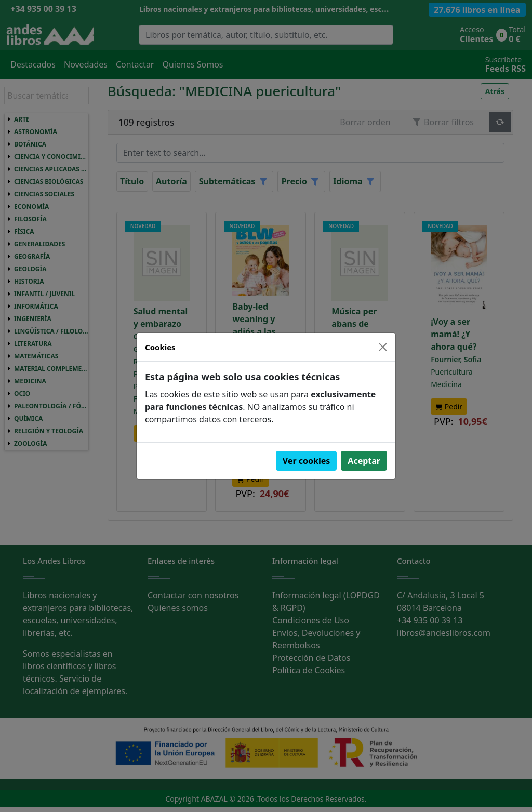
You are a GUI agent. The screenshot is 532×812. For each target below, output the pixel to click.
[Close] (383, 347)
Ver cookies (307, 461)
